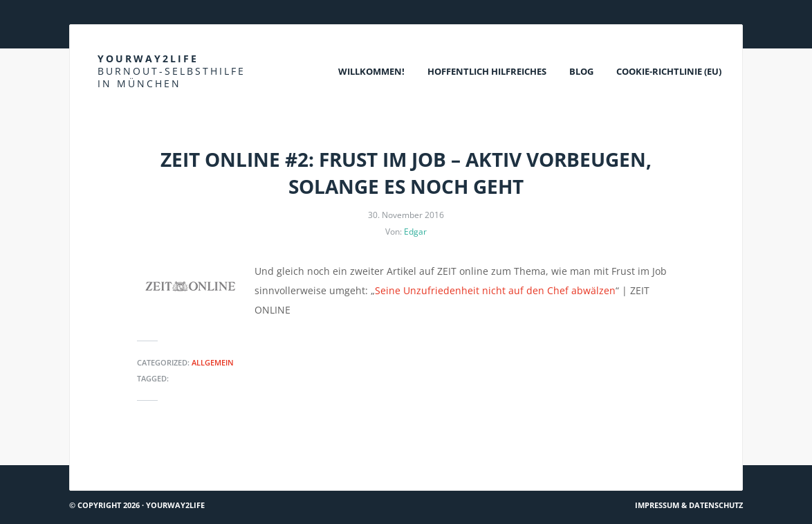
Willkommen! (371, 71)
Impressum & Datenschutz (689, 505)
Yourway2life (172, 71)
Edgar (415, 232)
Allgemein (213, 362)
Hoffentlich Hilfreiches (487, 71)
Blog (581, 71)
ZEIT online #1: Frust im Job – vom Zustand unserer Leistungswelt (586, 459)
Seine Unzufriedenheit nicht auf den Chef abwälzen (495, 290)
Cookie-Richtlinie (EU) (669, 71)
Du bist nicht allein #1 (127, 459)
